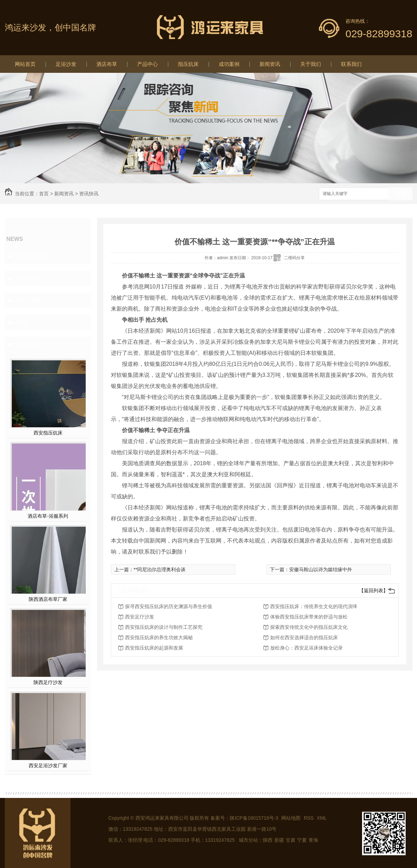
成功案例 (229, 64)
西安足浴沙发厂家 (48, 765)
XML (322, 818)
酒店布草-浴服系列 (48, 516)
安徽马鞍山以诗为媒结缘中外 (321, 569)
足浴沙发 (66, 64)
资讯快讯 (89, 194)
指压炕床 (188, 64)
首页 (44, 194)
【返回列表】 (373, 591)
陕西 (268, 840)
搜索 (400, 194)
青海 (313, 840)
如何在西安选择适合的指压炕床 (304, 637)
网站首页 (25, 64)
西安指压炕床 (48, 433)
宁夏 (302, 840)
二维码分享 (294, 258)
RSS (309, 818)
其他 (21, 322)
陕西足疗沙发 (48, 682)
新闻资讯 (270, 64)
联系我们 (351, 64)
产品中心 (148, 64)
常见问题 (28, 300)
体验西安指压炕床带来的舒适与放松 (309, 617)
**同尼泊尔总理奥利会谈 (160, 569)
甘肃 (291, 840)
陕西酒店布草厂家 (48, 599)
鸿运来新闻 (31, 256)
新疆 (279, 840)
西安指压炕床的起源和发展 (154, 648)
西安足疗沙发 (140, 617)
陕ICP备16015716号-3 (254, 818)
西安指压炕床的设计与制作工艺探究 (164, 627)
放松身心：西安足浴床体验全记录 (306, 648)
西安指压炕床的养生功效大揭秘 (159, 637)
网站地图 (291, 818)
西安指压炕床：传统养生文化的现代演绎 (314, 606)
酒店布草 (107, 64)
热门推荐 (28, 344)
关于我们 (311, 64)
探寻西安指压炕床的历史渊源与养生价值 (169, 606)
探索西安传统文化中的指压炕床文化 (309, 627)
